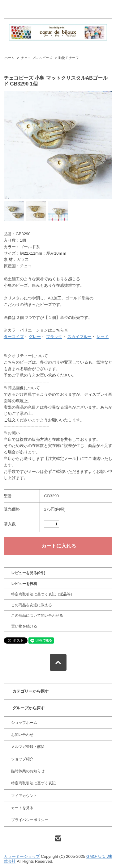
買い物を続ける (24, 626)
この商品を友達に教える (32, 605)
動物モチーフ (69, 58)
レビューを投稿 (24, 584)
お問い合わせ (22, 735)
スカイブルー (79, 337)
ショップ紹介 (22, 759)
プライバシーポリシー (30, 820)
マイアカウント (24, 796)
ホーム (9, 58)
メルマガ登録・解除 (28, 747)
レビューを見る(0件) (28, 573)
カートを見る (22, 808)
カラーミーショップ (22, 856)
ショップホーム (24, 723)
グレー (35, 337)
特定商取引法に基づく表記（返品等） (43, 594)
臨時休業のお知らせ (28, 771)
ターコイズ (14, 337)
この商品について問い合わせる (37, 616)
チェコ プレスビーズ (37, 58)
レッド (103, 337)
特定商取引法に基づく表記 (33, 783)
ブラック (54, 337)
